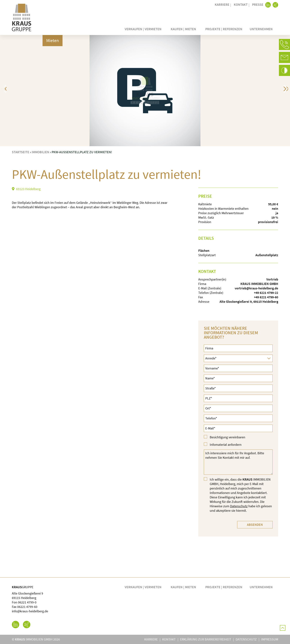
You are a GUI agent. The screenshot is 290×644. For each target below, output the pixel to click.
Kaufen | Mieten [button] (184, 29)
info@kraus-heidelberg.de (30, 611)
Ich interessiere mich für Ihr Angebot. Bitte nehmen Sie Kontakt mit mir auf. (238, 462)
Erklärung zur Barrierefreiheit (206, 639)
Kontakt (241, 5)
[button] (284, 44)
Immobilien (40, 152)
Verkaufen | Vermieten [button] (144, 29)
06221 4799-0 (27, 602)
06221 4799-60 (27, 607)
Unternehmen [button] (262, 29)
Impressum (270, 639)
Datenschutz (239, 506)
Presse (258, 5)
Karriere (222, 5)
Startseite (21, 152)
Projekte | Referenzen (224, 29)
